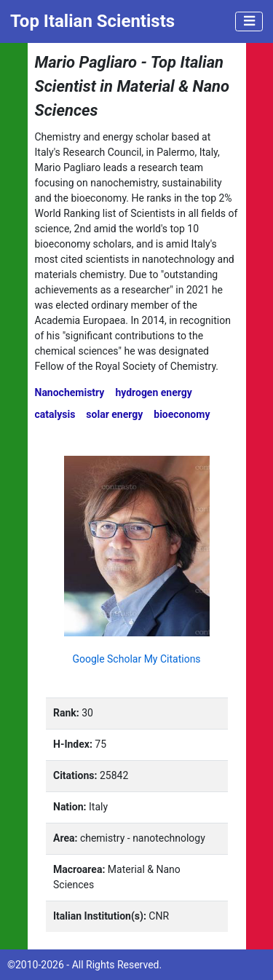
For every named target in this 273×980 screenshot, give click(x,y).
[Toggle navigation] (249, 22)
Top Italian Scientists (92, 21)
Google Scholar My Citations (136, 659)
